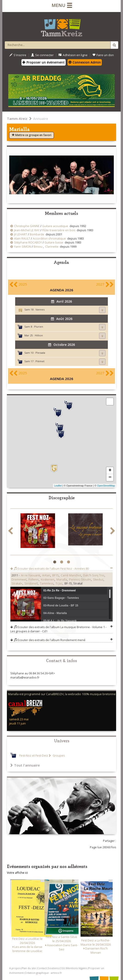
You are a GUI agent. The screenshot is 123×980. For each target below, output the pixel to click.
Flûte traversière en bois (59, 230)
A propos (15, 968)
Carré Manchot (71, 575)
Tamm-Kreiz (17, 119)
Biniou (38, 247)
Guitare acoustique (55, 226)
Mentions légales (77, 968)
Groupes (58, 756)
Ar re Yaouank (31, 575)
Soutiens (53, 968)
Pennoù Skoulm (80, 580)
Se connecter (42, 55)
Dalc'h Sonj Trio (94, 575)
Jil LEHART (21, 234)
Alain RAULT (22, 239)
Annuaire (41, 119)
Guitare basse (54, 242)
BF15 (56, 575)
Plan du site (29, 968)
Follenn (34, 580)
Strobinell (31, 583)
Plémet (40, 361)
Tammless (47, 583)
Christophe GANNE (27, 226)
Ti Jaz (59, 583)
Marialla (62, 580)
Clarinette (52, 247)
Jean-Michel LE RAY (27, 230)
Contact (42, 968)
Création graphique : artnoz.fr (43, 973)
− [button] (110, 478)
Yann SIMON (23, 247)
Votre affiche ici (17, 873)
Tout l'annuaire (25, 765)
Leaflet (58, 486)
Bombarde (37, 234)
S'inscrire (18, 55)
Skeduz (98, 580)
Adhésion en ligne (73, 55)
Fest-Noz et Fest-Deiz (34, 756)
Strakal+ (17, 583)
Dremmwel (19, 580)
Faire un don (103, 55)
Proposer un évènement (44, 62)
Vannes (40, 309)
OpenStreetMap (106, 486)
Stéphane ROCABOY (28, 242)
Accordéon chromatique (49, 239)
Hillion (39, 335)
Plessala (40, 353)
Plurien (39, 327)
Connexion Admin (85, 62)
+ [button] (110, 471)
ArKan (46, 575)
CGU (62, 968)
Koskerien (48, 580)
